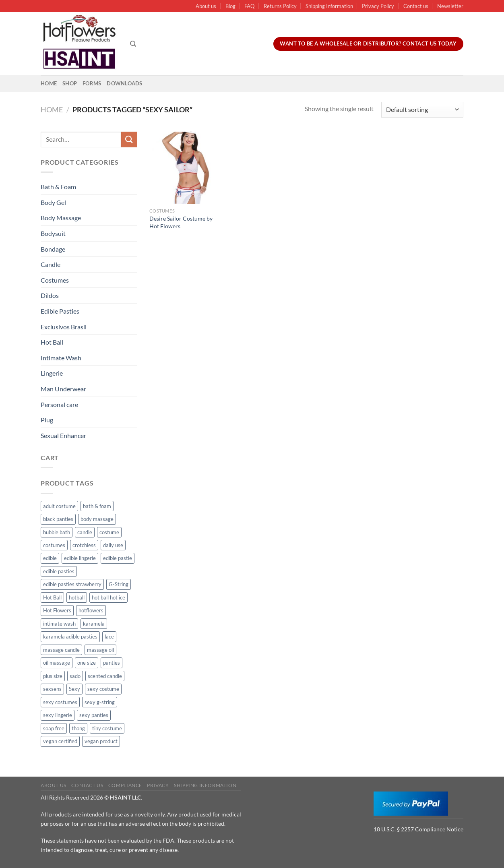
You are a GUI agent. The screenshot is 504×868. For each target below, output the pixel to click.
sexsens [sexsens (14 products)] (52, 689)
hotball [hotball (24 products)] (77, 597)
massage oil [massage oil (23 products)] (100, 650)
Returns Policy (280, 6)
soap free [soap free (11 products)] (54, 728)
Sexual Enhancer (63, 435)
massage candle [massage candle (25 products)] (61, 650)
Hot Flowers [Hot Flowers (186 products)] (57, 610)
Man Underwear (63, 389)
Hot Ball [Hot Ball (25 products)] (52, 597)
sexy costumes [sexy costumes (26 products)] (60, 702)
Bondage (53, 249)
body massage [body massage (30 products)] (97, 519)
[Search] (133, 44)
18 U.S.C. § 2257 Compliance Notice (418, 829)
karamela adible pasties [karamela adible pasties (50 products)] (70, 637)
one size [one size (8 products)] (87, 663)
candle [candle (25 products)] (85, 532)
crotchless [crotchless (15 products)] (84, 545)
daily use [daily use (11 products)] (113, 545)
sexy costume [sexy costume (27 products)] (103, 689)
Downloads (124, 83)
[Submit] (129, 139)
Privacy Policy (378, 6)
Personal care (59, 404)
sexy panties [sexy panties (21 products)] (94, 715)
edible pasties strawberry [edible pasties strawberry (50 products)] (72, 584)
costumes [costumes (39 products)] (54, 545)
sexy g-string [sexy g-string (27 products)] (100, 702)
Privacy (158, 785)
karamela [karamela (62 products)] (94, 624)
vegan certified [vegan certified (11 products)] (60, 741)
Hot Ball (52, 342)
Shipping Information (329, 6)
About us (206, 6)
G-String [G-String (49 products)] (119, 584)
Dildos (50, 295)
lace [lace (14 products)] (109, 637)
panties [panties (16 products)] (112, 663)
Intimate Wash (61, 358)
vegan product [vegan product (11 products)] (101, 741)
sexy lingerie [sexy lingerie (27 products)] (58, 715)
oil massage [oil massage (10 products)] (57, 663)
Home (49, 83)
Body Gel (53, 202)
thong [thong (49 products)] (78, 728)
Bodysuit (53, 233)
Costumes (55, 280)
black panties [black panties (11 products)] (58, 519)
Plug (47, 420)
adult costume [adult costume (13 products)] (59, 506)
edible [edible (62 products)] (50, 558)
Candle (51, 264)
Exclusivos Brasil (64, 327)
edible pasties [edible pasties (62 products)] (59, 571)
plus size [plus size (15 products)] (53, 676)
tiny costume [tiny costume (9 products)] (107, 728)
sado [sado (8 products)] (75, 676)
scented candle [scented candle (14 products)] (105, 676)
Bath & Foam (58, 187)
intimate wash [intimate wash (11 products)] (59, 624)
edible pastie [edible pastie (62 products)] (118, 558)
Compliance (125, 785)
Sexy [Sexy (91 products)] (74, 689)
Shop (70, 83)
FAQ (249, 6)
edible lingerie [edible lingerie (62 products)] (80, 558)
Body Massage (61, 218)
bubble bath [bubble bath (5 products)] (57, 532)
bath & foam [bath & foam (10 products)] (97, 506)
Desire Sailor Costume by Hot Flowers (181, 222)
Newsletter (450, 6)
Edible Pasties (60, 311)
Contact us (416, 6)
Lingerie (52, 373)
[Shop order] (422, 110)
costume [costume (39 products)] (109, 532)
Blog (230, 6)
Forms (92, 83)
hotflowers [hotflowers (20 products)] (91, 610)
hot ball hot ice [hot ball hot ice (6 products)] (108, 597)
